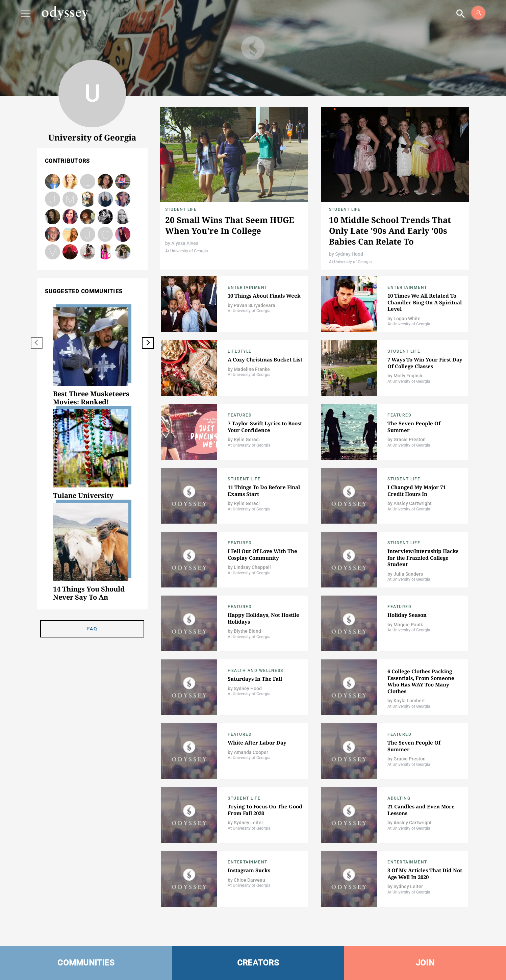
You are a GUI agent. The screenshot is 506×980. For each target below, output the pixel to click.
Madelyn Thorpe (53, 252)
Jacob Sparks (105, 217)
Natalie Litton (123, 234)
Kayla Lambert (409, 701)
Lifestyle (240, 351)
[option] (92, 357)
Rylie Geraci (247, 439)
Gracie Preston (410, 439)
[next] (148, 343)
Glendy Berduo (105, 234)
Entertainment (248, 287)
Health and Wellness (256, 671)
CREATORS (258, 963)
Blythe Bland (123, 217)
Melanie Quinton (105, 199)
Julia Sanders (53, 199)
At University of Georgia (186, 251)
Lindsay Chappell (252, 567)
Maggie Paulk (408, 625)
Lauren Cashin (88, 182)
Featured (240, 415)
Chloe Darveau (249, 880)
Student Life (181, 209)
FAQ (92, 629)
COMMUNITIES (86, 963)
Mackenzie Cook (88, 252)
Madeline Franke (252, 369)
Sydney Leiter (248, 823)
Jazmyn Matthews (88, 235)
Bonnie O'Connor (88, 217)
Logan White (407, 319)
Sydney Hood (349, 254)
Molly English (408, 376)
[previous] (37, 343)
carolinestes (70, 252)
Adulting (399, 798)
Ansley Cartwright (413, 503)
